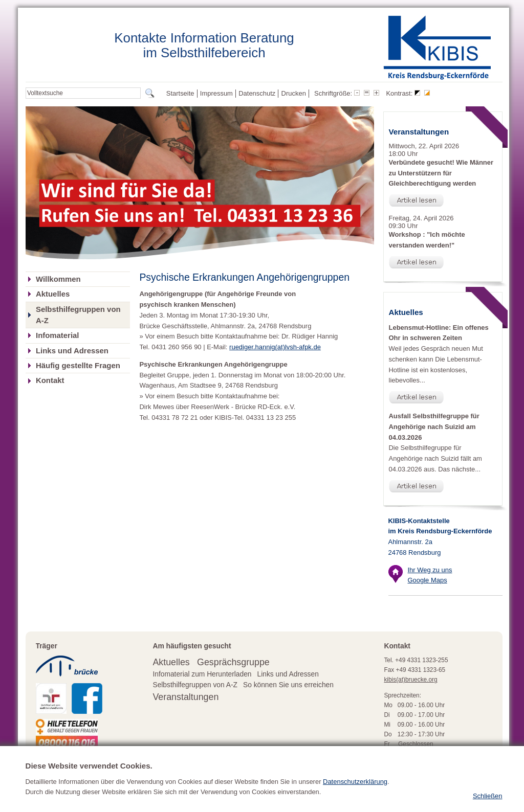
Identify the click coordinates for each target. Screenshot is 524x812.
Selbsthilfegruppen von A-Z (78, 315)
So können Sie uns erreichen (288, 685)
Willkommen (58, 279)
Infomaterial (58, 335)
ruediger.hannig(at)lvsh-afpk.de (275, 347)
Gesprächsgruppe (233, 662)
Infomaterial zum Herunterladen (202, 674)
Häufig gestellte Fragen (78, 366)
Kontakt (50, 380)
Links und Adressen (72, 351)
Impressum (216, 93)
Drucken (294, 93)
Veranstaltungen (185, 697)
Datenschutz (257, 93)
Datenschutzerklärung (355, 798)
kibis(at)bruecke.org (410, 680)
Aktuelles (53, 294)
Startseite (180, 93)
